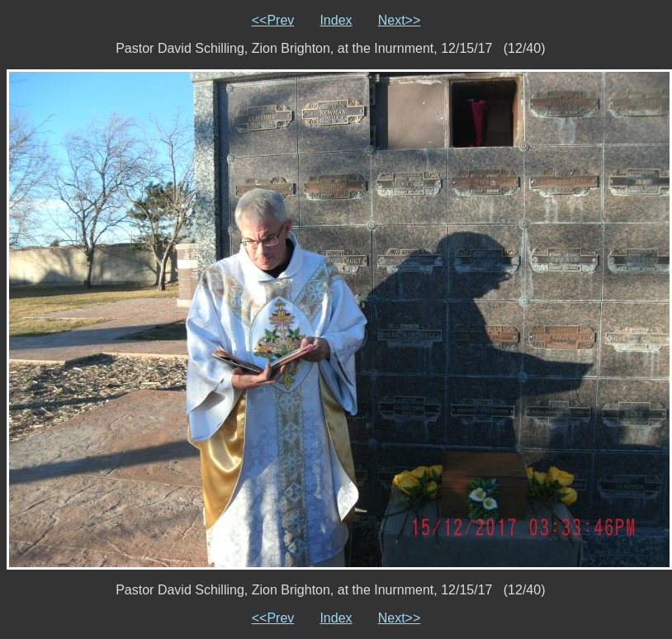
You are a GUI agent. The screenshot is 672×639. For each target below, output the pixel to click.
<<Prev (273, 20)
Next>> (400, 20)
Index (336, 20)
